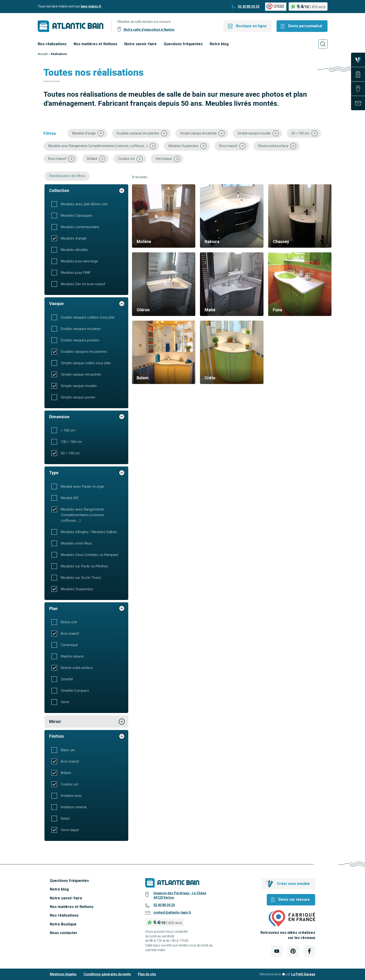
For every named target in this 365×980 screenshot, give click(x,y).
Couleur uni (69, 784)
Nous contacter (64, 933)
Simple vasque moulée (79, 386)
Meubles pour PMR (76, 273)
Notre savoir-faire (140, 44)
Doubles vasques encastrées (84, 352)
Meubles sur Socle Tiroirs (81, 578)
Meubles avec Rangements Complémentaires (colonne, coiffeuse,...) (83, 515)
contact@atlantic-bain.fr (172, 912)
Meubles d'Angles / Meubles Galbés (89, 532)
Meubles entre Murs (76, 543)
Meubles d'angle (74, 238)
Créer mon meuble (293, 884)
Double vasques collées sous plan (88, 317)
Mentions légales (63, 974)
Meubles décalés (74, 250)
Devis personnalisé (305, 26)
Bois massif (70, 634)
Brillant (66, 773)
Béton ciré (69, 622)
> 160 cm (68, 430)
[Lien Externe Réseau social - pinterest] (293, 951)
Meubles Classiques (77, 216)
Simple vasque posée (78, 397)
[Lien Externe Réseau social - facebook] (309, 951)
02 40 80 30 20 (249, 7)
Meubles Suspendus (77, 589)
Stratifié (67, 679)
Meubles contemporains (80, 227)
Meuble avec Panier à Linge (82, 487)
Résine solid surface (77, 668)
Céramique (69, 645)
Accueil (43, 54)
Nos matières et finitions (95, 44)
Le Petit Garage (303, 974)
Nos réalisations (52, 44)
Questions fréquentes (183, 44)
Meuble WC (70, 498)
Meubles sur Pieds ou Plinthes (84, 566)
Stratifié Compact (75, 691)
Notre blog (219, 44)
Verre (65, 702)
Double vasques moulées (81, 329)
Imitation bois (71, 796)
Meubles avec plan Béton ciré (84, 204)
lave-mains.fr (91, 6)
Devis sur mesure (294, 899)
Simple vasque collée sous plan (86, 363)
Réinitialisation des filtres (67, 176)
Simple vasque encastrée (81, 374)
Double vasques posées (80, 340)
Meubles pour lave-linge (79, 261)
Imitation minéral (74, 807)
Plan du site (147, 974)
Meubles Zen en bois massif (83, 284)
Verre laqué (70, 830)
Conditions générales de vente (107, 974)
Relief (65, 819)
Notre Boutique (63, 924)
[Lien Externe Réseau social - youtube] (277, 951)
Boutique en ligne (251, 26)
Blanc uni (68, 750)
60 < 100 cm (70, 453)
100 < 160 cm (71, 442)
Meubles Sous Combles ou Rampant (90, 555)
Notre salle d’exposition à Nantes (149, 30)
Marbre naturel (72, 656)
